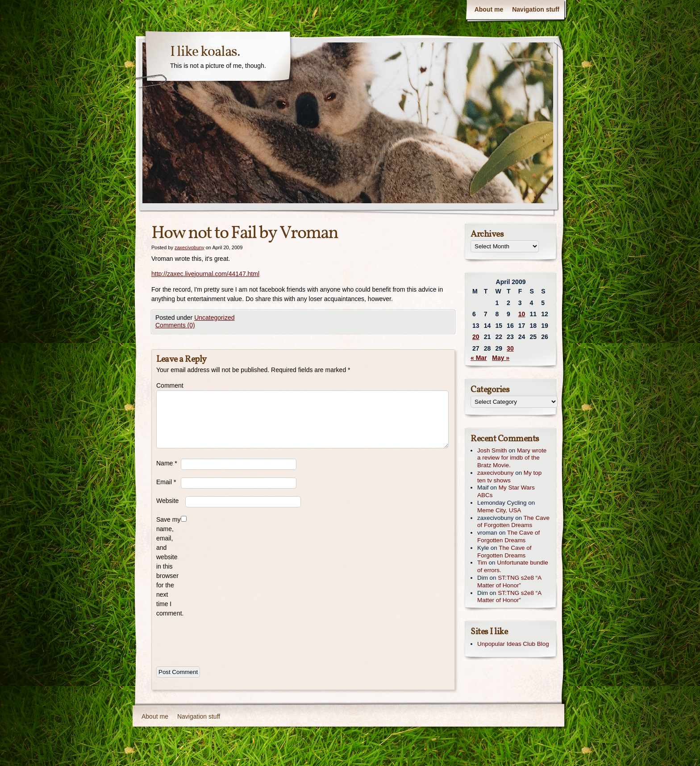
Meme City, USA (499, 510)
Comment (169, 385)
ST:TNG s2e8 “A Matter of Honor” (509, 582)
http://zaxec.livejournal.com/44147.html (205, 274)
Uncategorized (214, 318)
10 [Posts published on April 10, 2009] (522, 314)
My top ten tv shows (509, 477)
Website (167, 501)
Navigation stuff (536, 9)
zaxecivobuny (190, 247)
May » (501, 358)
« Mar (479, 358)
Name (167, 463)
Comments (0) (175, 325)
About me (489, 9)
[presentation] (224, 640)
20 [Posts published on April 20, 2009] (476, 337)
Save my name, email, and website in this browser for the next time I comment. (169, 566)
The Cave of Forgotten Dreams (513, 522)
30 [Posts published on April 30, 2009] (510, 348)
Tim (482, 563)
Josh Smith (492, 450)
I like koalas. (205, 52)
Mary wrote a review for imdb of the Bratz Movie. (512, 458)
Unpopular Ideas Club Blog (513, 644)
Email (166, 482)
